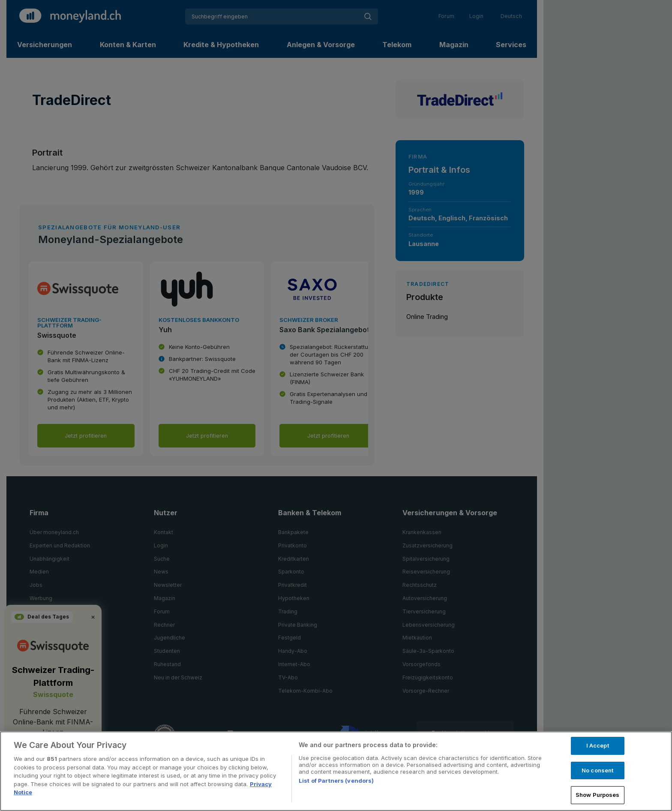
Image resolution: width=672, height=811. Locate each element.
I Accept (598, 745)
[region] (336, 771)
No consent (597, 770)
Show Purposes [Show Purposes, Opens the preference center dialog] (598, 795)
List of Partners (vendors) (336, 781)
